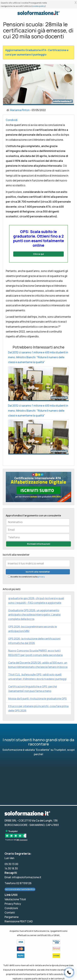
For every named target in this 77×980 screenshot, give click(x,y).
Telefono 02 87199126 (18, 883)
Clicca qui (38, 254)
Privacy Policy (13, 904)
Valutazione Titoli (15, 899)
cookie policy (38, 6)
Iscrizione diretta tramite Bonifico (20, 889)
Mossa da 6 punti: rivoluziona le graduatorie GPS (37, 699)
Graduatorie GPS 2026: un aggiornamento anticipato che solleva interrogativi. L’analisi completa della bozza (34, 615)
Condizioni (11, 908)
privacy (41, 577)
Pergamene (12, 917)
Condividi (12, 120)
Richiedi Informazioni (39, 544)
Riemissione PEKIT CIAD (19, 921)
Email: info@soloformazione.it (23, 877)
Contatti (10, 913)
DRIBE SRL (11, 821)
